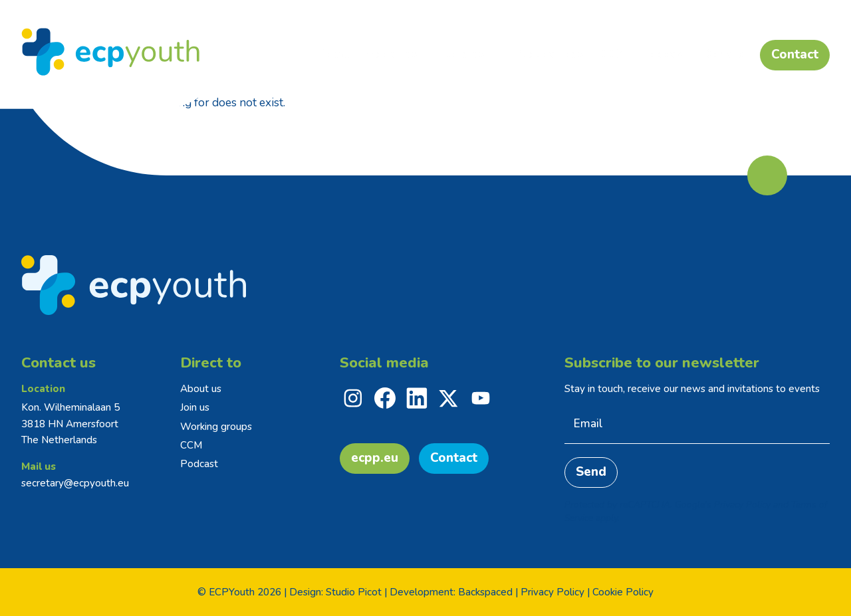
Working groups (216, 427)
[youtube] (481, 398)
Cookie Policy (623, 592)
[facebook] (385, 398)
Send (591, 472)
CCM (191, 445)
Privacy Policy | (555, 592)
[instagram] (353, 398)
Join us (195, 407)
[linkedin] (417, 398)
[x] (449, 398)
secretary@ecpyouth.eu (75, 483)
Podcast (199, 464)
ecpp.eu (375, 458)
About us (201, 389)
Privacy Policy (742, 505)
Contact (454, 458)
